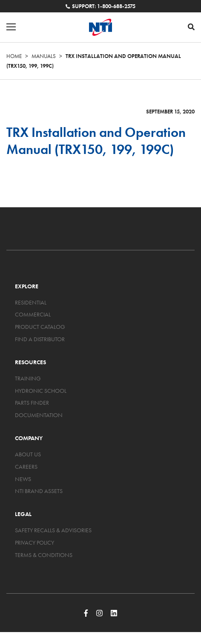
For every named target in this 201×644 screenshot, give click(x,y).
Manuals (44, 56)
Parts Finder (32, 403)
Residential (31, 302)
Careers (26, 467)
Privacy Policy (34, 542)
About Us (28, 454)
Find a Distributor (40, 339)
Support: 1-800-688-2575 (100, 6)
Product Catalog (40, 327)
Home (14, 56)
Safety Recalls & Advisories (53, 530)
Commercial (33, 314)
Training (28, 378)
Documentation (39, 415)
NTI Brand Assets (39, 491)
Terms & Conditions (44, 555)
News (23, 479)
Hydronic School (41, 391)
